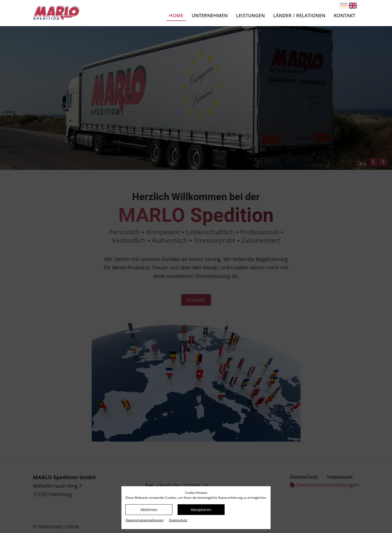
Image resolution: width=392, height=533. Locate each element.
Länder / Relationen (299, 15)
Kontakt (344, 15)
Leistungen (250, 15)
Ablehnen (149, 510)
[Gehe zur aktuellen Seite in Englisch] (353, 6)
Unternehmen (210, 15)
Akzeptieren (201, 510)
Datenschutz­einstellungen (145, 520)
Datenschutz (178, 520)
